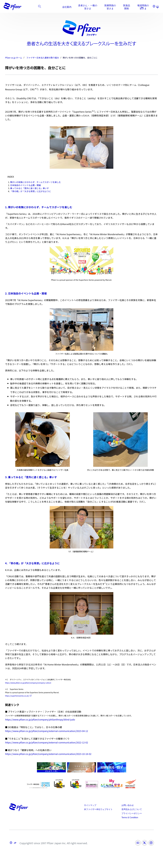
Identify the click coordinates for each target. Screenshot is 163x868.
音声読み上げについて (132, 809)
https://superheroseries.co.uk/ (17, 696)
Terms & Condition (130, 817)
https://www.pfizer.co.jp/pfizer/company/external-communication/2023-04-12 (47, 731)
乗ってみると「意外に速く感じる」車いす (29, 188)
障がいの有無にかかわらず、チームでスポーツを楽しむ (36, 182)
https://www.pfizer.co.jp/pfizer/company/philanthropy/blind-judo (40, 719)
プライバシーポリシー (132, 813)
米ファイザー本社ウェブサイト (98, 809)
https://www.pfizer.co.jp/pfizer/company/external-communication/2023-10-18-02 (48, 754)
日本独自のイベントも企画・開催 (25, 185)
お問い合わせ (128, 805)
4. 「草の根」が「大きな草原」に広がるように (32, 563)
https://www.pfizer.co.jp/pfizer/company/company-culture (28, 683)
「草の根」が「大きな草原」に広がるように (31, 191)
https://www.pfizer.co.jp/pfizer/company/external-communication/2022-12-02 (47, 742)
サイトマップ (90, 805)
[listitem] (142, 7)
